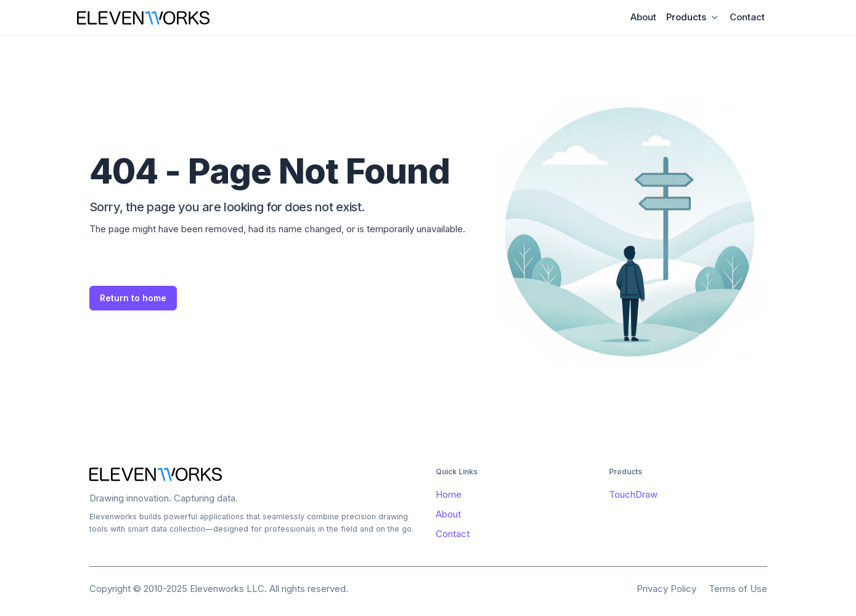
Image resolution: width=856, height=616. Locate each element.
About (643, 17)
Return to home (133, 298)
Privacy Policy (666, 589)
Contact (747, 17)
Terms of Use (738, 589)
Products (686, 17)
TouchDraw (633, 494)
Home (449, 494)
